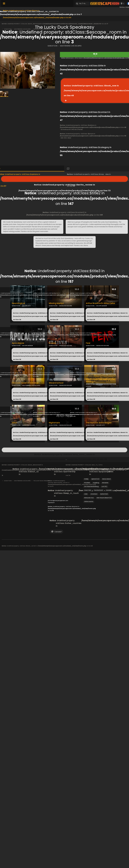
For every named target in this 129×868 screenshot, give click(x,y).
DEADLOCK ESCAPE (66, 306)
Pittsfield (87, 483)
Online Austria (89, 502)
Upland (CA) (95, 479)
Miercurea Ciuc (89, 498)
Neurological (18, 303)
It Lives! (52, 343)
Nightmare (54, 423)
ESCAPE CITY (27, 306)
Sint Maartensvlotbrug (91, 486)
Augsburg (96, 483)
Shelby (86, 479)
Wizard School (56, 383)
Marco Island (106, 479)
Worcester (105, 483)
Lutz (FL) (104, 486)
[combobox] (122, 4)
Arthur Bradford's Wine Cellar (101, 303)
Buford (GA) (104, 494)
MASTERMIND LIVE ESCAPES (71, 46)
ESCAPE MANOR (102, 306)
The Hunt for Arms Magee (99, 423)
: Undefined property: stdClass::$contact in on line (72, 509)
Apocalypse (18, 343)
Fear (88, 343)
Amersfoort (94, 494)
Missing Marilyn (56, 303)
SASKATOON (53, 46)
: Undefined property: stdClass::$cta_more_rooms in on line (64, 450)
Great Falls (88, 490)
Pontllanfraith (99, 490)
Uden (86, 494)
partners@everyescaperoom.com (58, 501)
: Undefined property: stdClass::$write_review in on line (64, 179)
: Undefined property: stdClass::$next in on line (44, 316)
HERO (14, 423)
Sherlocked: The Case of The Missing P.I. (100, 380)
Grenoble (109, 490)
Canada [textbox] (58, 532)
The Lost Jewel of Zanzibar (25, 383)
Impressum (51, 503)
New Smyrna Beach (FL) (104, 498)
